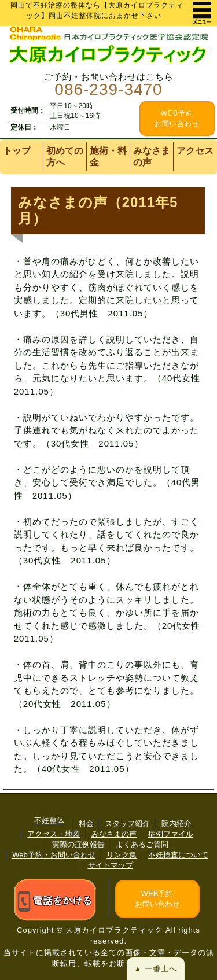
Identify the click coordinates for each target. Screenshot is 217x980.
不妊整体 (49, 821)
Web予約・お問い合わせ (54, 855)
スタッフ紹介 (127, 824)
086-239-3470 (108, 89)
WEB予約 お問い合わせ (177, 119)
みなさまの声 (152, 156)
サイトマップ (111, 865)
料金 (86, 824)
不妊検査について (178, 855)
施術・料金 (108, 156)
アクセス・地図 (54, 834)
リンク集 (122, 855)
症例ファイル (171, 834)
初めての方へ (65, 156)
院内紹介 (176, 824)
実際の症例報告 (78, 844)
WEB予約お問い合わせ (157, 899)
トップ (17, 151)
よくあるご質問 (142, 844)
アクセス (195, 151)
